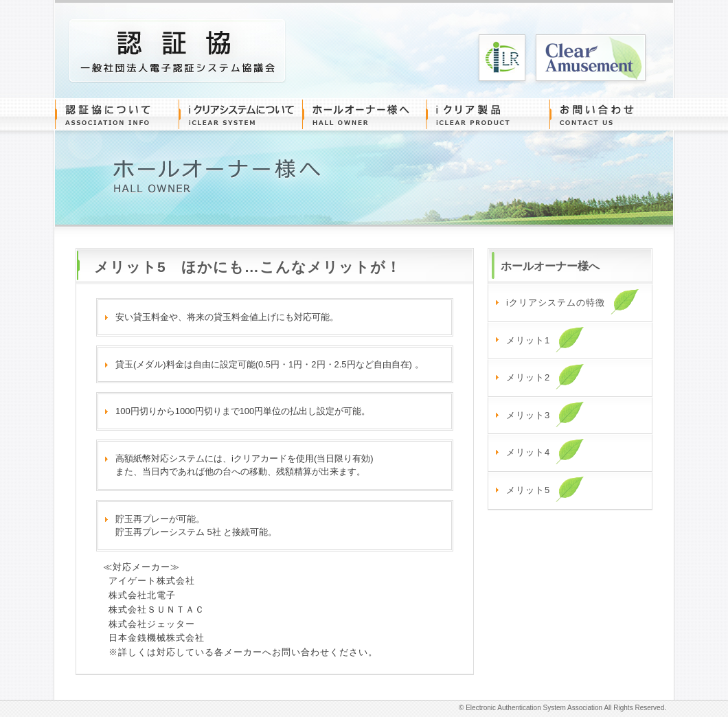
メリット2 (545, 376)
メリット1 (545, 339)
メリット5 (545, 489)
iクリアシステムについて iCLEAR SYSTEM (240, 114)
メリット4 (545, 451)
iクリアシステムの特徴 (573, 301)
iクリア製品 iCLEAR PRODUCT (488, 114)
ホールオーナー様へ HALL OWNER (364, 114)
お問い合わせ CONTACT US (611, 114)
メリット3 (545, 414)
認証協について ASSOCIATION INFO (117, 114)
